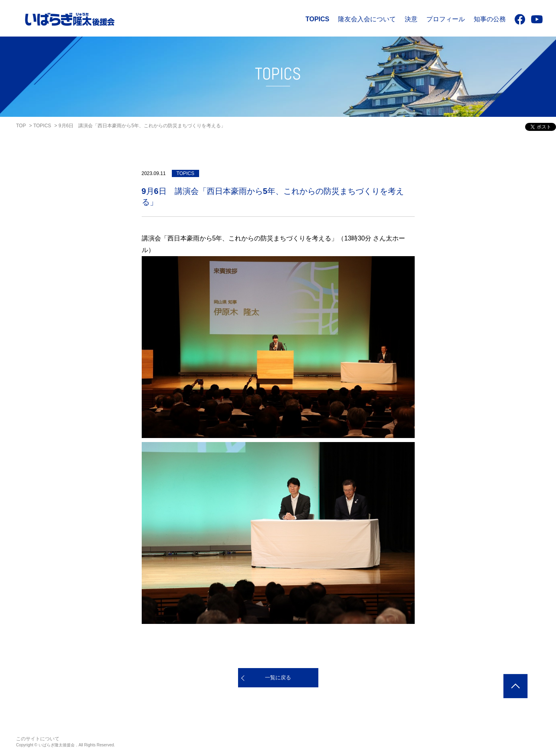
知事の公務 (490, 19)
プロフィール (446, 19)
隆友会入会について (367, 19)
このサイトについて (38, 739)
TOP (21, 126)
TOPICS (317, 19)
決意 (411, 19)
